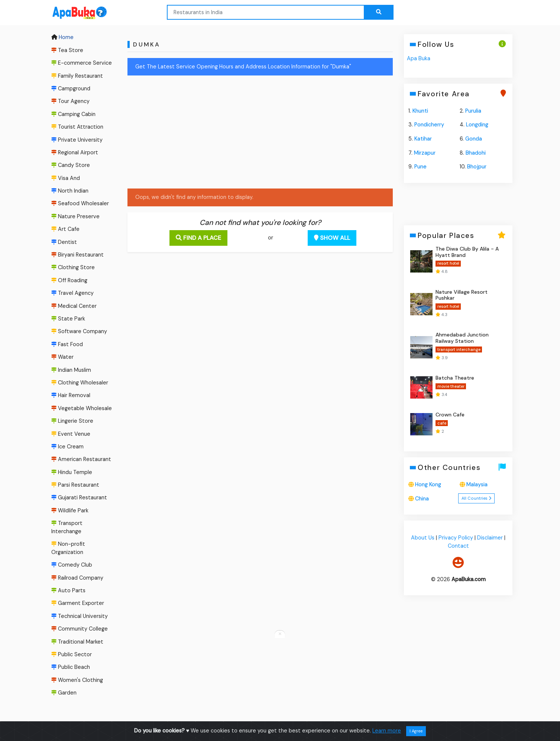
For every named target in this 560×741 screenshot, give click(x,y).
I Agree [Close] (416, 731)
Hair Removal (71, 395)
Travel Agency (72, 293)
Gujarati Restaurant (79, 498)
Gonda (474, 139)
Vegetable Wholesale (82, 408)
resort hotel (448, 263)
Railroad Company (77, 578)
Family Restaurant (77, 76)
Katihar (423, 139)
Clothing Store (73, 268)
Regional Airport (75, 152)
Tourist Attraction (77, 127)
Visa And (66, 178)
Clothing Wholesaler (80, 383)
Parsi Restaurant (75, 485)
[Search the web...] (379, 12)
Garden (64, 693)
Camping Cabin (73, 114)
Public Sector (72, 654)
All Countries (476, 498)
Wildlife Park (70, 510)
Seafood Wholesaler (80, 204)
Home (62, 38)
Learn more (387, 731)
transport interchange (459, 349)
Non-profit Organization (68, 548)
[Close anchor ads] (280, 634)
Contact (458, 546)
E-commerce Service (82, 63)
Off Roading (69, 280)
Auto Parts (68, 590)
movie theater (451, 386)
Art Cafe (65, 229)
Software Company (79, 332)
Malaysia (477, 484)
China (422, 499)
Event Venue (71, 434)
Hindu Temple (72, 472)
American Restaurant (81, 459)
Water (62, 357)
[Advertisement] (260, 133)
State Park (68, 319)
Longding (477, 125)
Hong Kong (428, 484)
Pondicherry (430, 125)
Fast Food (67, 344)
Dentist (64, 242)
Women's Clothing (77, 680)
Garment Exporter (78, 603)
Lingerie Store (72, 421)
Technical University (80, 616)
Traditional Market (77, 642)
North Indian (70, 191)
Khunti (421, 111)
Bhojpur (477, 167)
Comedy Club (72, 565)
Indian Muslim (71, 370)
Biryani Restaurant (77, 255)
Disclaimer (490, 538)
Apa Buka (419, 58)
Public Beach (71, 667)
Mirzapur (425, 153)
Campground (71, 88)
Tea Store (67, 50)
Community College (80, 629)
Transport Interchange (67, 527)
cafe (442, 423)
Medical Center (74, 306)
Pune (421, 167)
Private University (77, 140)
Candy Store (71, 165)
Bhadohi (476, 153)
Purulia (473, 111)
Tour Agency (70, 101)
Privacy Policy (456, 538)
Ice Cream (67, 447)
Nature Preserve (75, 216)
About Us (423, 538)
